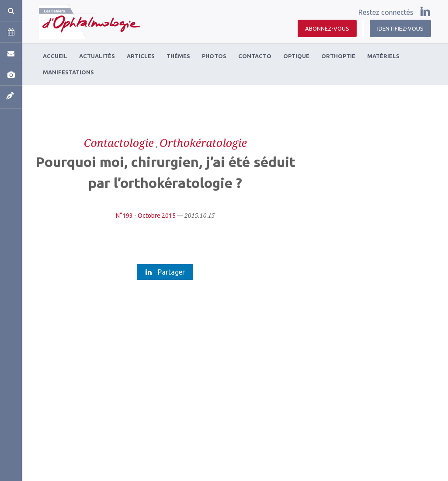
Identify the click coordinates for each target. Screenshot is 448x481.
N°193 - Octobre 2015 (146, 216)
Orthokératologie (203, 143)
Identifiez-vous (400, 28)
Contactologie (119, 143)
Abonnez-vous (327, 28)
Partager (165, 272)
